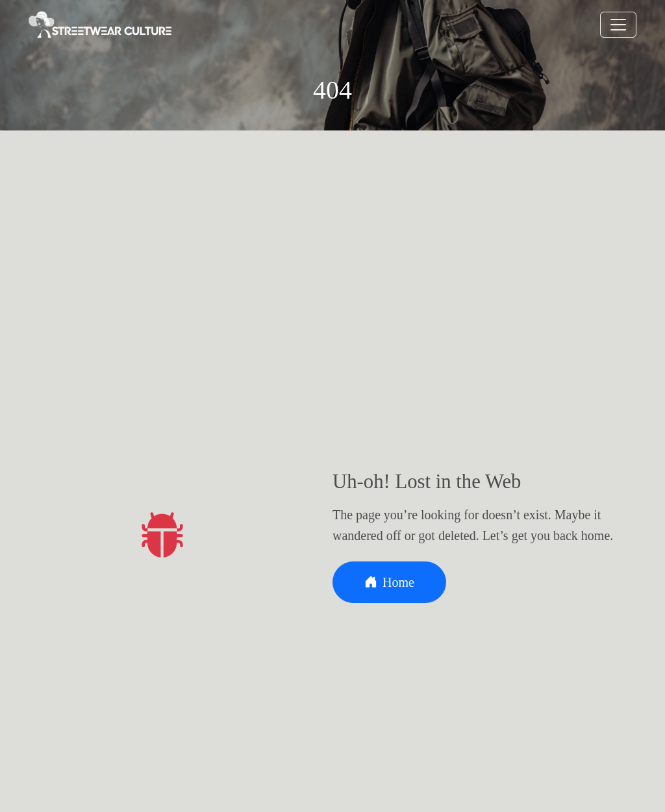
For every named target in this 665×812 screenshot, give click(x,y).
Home (389, 582)
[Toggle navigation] (618, 25)
